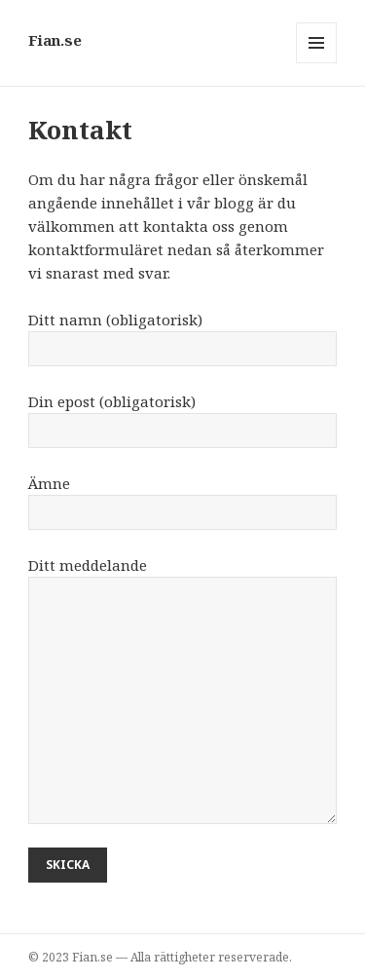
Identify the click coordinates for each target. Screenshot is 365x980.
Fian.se (55, 40)
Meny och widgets (317, 63)
